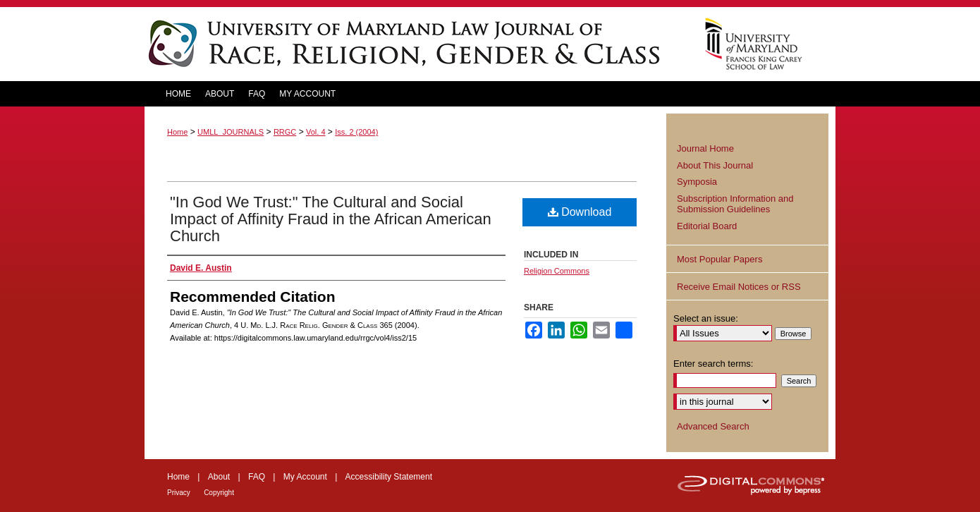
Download (580, 212)
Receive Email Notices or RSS (739, 287)
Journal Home (705, 148)
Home (177, 132)
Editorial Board (707, 226)
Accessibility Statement (389, 477)
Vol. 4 (316, 132)
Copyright (219, 493)
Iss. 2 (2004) (356, 132)
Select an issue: (706, 318)
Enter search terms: (713, 364)
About (219, 477)
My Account (305, 477)
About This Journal (715, 165)
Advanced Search (713, 426)
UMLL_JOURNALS (231, 132)
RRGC (285, 132)
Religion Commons (557, 271)
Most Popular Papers (719, 259)
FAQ (257, 477)
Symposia (697, 182)
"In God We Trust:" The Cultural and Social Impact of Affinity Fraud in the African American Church (331, 219)
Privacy (179, 493)
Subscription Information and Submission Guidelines (735, 204)
